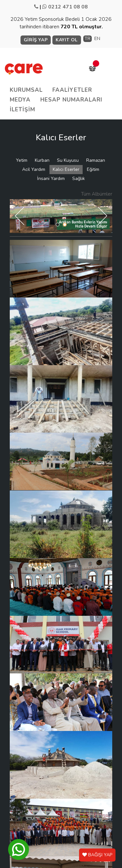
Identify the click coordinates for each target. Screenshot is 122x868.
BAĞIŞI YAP (97, 855)
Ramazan (96, 160)
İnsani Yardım (51, 179)
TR (88, 39)
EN (97, 39)
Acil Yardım (34, 169)
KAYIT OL (67, 40)
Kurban (42, 160)
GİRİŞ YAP (36, 40)
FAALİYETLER (72, 90)
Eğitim (93, 169)
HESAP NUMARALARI (71, 100)
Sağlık (79, 179)
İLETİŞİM (22, 110)
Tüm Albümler (97, 194)
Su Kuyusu (68, 160)
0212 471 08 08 (68, 7)
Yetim (22, 160)
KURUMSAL (26, 90)
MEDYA (20, 100)
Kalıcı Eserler (66, 169)
